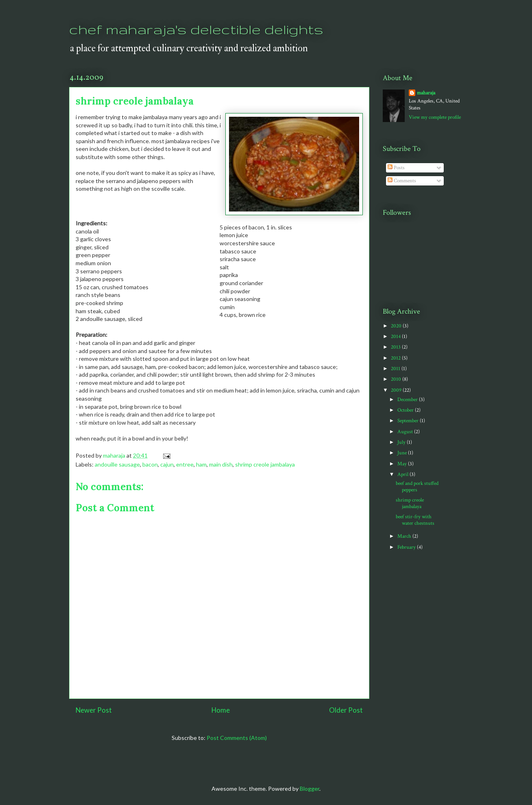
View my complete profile (435, 117)
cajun (167, 464)
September (409, 421)
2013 (396, 347)
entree (185, 464)
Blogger (310, 789)
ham (201, 464)
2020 (397, 326)
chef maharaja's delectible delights (196, 29)
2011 (396, 369)
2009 (397, 390)
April (403, 474)
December (408, 400)
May (403, 464)
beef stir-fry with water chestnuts (415, 520)
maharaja (426, 93)
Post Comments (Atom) (237, 738)
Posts (396, 168)
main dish (221, 464)
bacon (150, 464)
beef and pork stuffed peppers (417, 487)
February (407, 547)
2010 (397, 379)
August (406, 432)
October (406, 410)
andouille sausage (117, 464)
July (402, 442)
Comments (402, 181)
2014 (396, 337)
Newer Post (94, 710)
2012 (396, 358)
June (403, 453)
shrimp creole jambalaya (265, 464)
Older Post (346, 710)
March (405, 536)
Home (221, 710)
